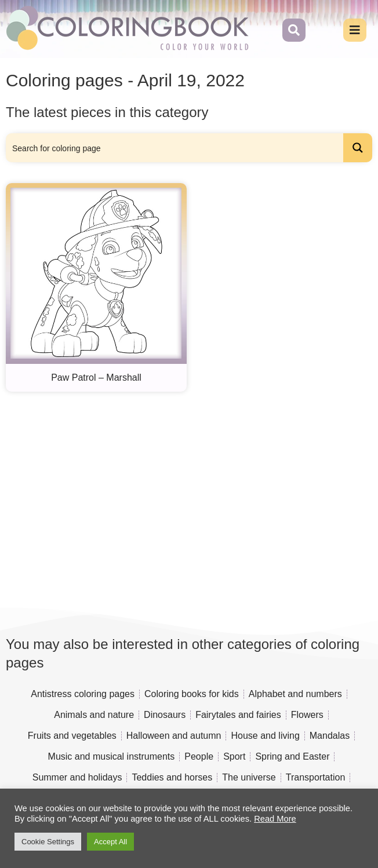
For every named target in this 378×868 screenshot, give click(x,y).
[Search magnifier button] (358, 148)
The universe (249, 777)
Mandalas (330, 736)
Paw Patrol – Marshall (96, 378)
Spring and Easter (292, 756)
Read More (275, 819)
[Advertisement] (189, 496)
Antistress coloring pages (83, 694)
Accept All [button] (110, 842)
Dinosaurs (165, 715)
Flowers (307, 715)
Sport (234, 756)
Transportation (316, 777)
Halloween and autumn (174, 736)
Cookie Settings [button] (48, 842)
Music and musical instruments (112, 756)
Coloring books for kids (192, 694)
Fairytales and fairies (238, 715)
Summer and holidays (77, 777)
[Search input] (175, 148)
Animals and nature (94, 715)
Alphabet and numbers (295, 694)
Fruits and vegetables (72, 736)
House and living (265, 736)
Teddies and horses (172, 777)
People (199, 756)
